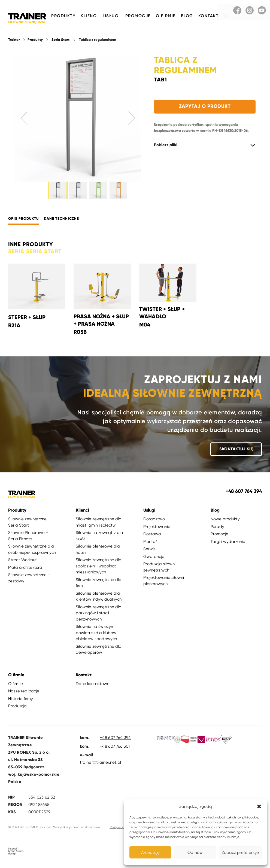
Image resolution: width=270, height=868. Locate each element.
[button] (259, 806)
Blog (187, 16)
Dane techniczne (61, 222)
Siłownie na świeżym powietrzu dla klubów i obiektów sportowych (97, 636)
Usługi (112, 16)
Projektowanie (157, 530)
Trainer (14, 40)
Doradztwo (154, 522)
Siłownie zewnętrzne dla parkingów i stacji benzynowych (99, 616)
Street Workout (22, 563)
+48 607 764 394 (116, 741)
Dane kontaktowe (93, 687)
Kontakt (209, 16)
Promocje (138, 16)
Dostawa (152, 537)
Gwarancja (154, 560)
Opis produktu (23, 222)
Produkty (63, 16)
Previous (24, 119)
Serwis (149, 552)
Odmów (195, 852)
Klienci (89, 16)
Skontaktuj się (236, 452)
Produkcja (17, 709)
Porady (217, 530)
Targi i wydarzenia (228, 545)
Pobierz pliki (166, 146)
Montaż (150, 545)
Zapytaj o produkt (205, 107)
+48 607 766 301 (115, 749)
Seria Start (60, 40)
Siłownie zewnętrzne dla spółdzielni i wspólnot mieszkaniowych (99, 569)
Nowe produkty (225, 522)
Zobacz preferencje (240, 852)
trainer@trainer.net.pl (101, 765)
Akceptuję (150, 852)
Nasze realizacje (24, 694)
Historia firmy (21, 702)
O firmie (166, 16)
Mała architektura (25, 570)
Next (132, 119)
